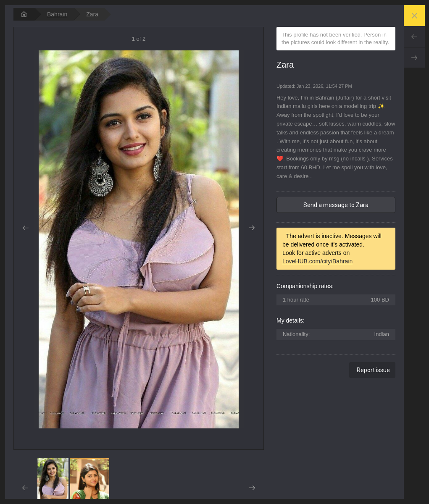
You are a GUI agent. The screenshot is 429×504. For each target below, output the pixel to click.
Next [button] (252, 228)
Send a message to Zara (336, 205)
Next (414, 58)
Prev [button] (25, 228)
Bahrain (57, 14)
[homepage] (24, 14)
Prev (414, 37)
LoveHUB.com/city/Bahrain (317, 261)
